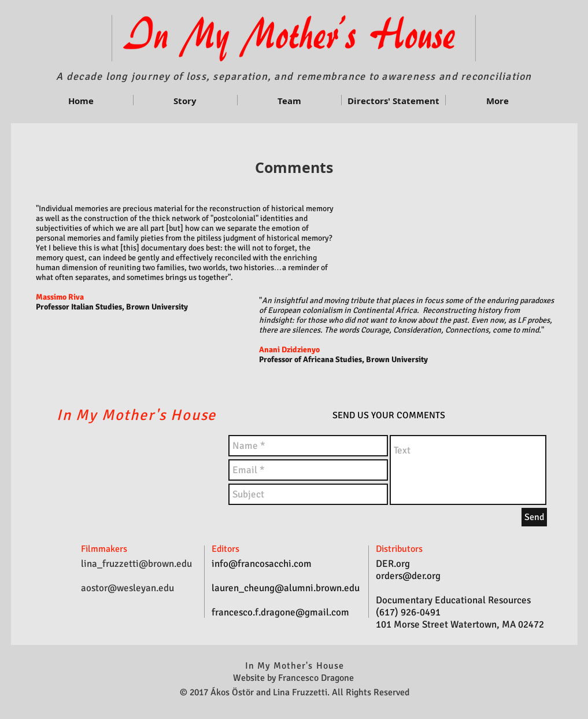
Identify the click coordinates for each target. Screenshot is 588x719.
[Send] (534, 517)
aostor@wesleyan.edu (127, 588)
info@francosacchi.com (262, 564)
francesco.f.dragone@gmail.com (280, 612)
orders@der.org (408, 576)
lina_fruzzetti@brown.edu (136, 564)
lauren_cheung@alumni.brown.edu (286, 588)
